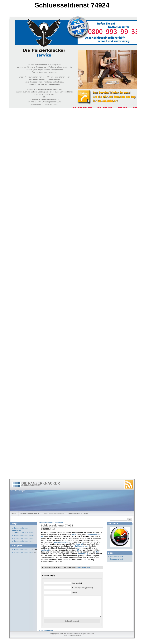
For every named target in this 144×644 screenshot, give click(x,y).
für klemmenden (81, 546)
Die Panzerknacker (41, 483)
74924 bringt (83, 554)
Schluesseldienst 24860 (24, 533)
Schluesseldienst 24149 (24, 550)
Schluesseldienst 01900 (24, 541)
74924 (74, 534)
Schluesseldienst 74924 (57, 525)
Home (14, 513)
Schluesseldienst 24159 (24, 552)
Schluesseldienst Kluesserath (51, 523)
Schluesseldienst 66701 (30, 513)
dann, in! (79, 544)
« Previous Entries (46, 634)
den (97, 552)
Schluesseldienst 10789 (24, 538)
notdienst (45, 550)
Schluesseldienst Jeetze (24, 536)
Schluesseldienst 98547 (83, 568)
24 (78, 550)
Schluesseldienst (116, 557)
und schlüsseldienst (62, 542)
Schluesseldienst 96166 (54, 513)
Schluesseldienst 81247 (78, 513)
